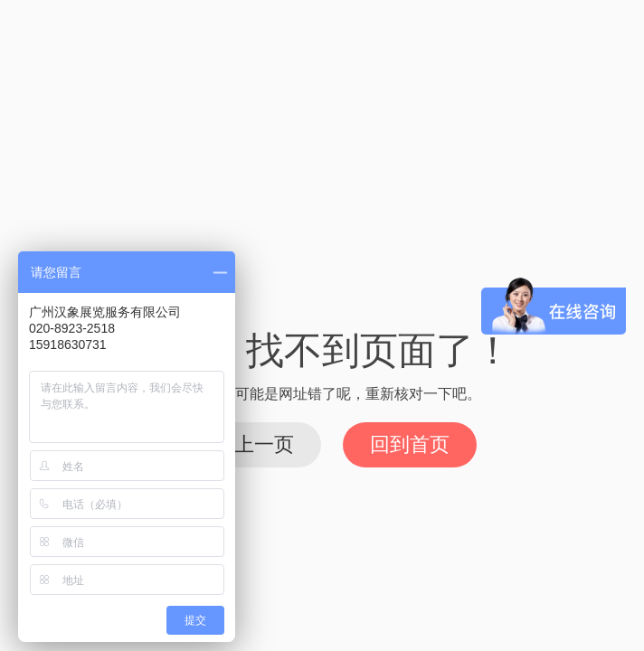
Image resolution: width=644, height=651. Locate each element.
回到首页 (410, 444)
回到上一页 (244, 444)
